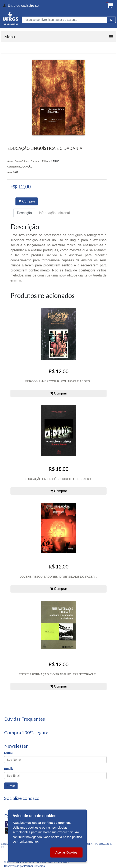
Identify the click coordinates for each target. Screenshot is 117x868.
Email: (9, 769)
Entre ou (14, 6)
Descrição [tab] (24, 213)
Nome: (9, 753)
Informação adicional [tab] (54, 213)
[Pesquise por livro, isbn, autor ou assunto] (64, 20)
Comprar (27, 201)
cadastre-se (30, 6)
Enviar (11, 786)
